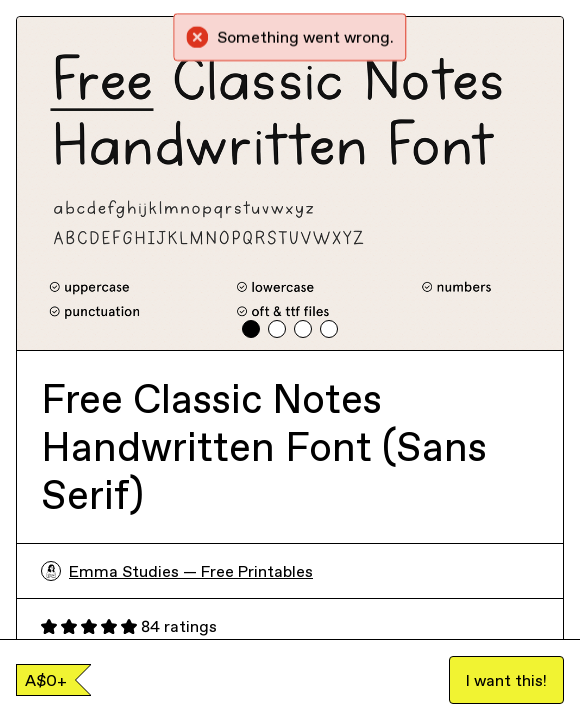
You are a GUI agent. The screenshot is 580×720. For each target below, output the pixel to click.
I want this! (506, 680)
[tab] (251, 329)
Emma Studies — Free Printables (177, 571)
